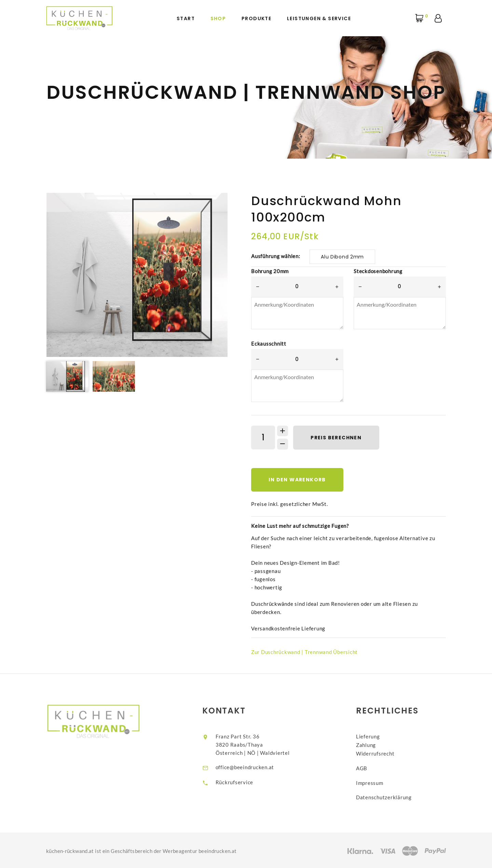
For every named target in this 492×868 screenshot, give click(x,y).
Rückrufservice (240, 783)
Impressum (375, 782)
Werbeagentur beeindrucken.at (200, 850)
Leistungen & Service (319, 19)
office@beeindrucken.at (250, 767)
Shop (218, 19)
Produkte (256, 19)
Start (186, 19)
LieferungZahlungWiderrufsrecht (381, 745)
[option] (137, 275)
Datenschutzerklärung (389, 796)
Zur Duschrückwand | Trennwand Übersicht (304, 653)
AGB (367, 767)
